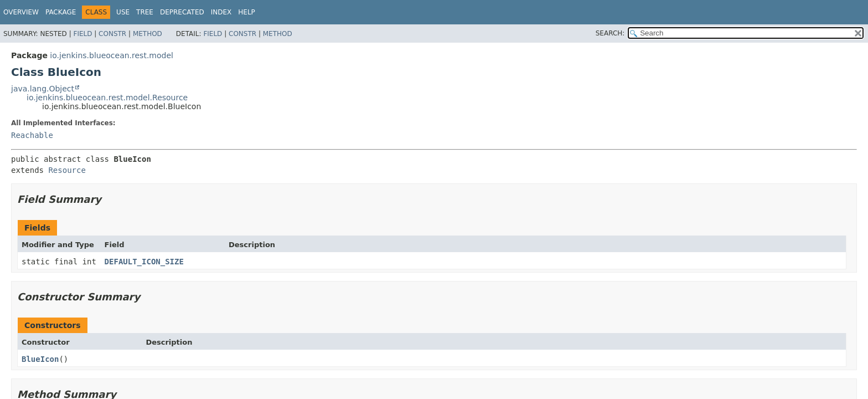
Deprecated (182, 12)
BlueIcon (40, 359)
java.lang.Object (43, 89)
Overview (21, 12)
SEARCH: (610, 33)
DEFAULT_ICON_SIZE (144, 262)
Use (123, 12)
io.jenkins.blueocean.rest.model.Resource (107, 98)
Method (148, 34)
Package (61, 12)
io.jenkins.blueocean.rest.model (112, 55)
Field (82, 34)
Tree (145, 12)
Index (221, 12)
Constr (112, 34)
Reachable (32, 135)
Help (247, 12)
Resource (67, 170)
